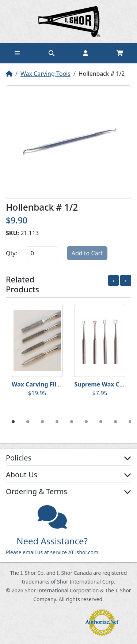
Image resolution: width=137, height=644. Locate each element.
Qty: (12, 253)
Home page (69, 21)
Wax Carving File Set (41, 384)
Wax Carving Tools (45, 74)
